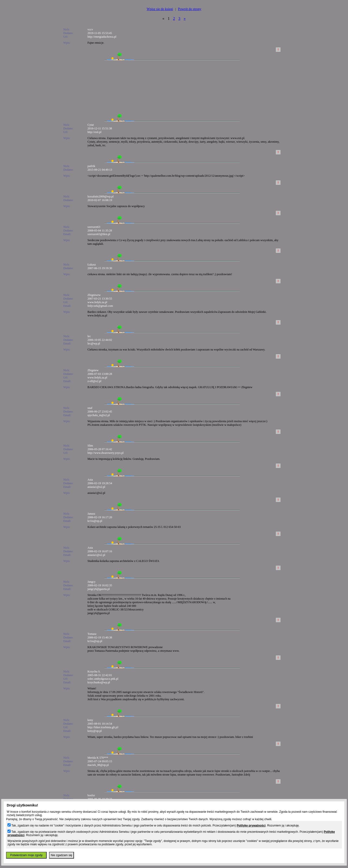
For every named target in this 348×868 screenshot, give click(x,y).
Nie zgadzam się (62, 855)
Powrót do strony (190, 9)
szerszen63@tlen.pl (99, 234)
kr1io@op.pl (95, 521)
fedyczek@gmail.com (100, 306)
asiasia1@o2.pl (96, 487)
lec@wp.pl (94, 343)
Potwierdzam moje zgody (26, 855)
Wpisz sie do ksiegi (160, 9)
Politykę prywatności (251, 826)
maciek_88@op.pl (98, 765)
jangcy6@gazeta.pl (99, 589)
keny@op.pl (95, 731)
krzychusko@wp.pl (99, 682)
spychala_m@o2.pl (99, 415)
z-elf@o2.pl (94, 381)
